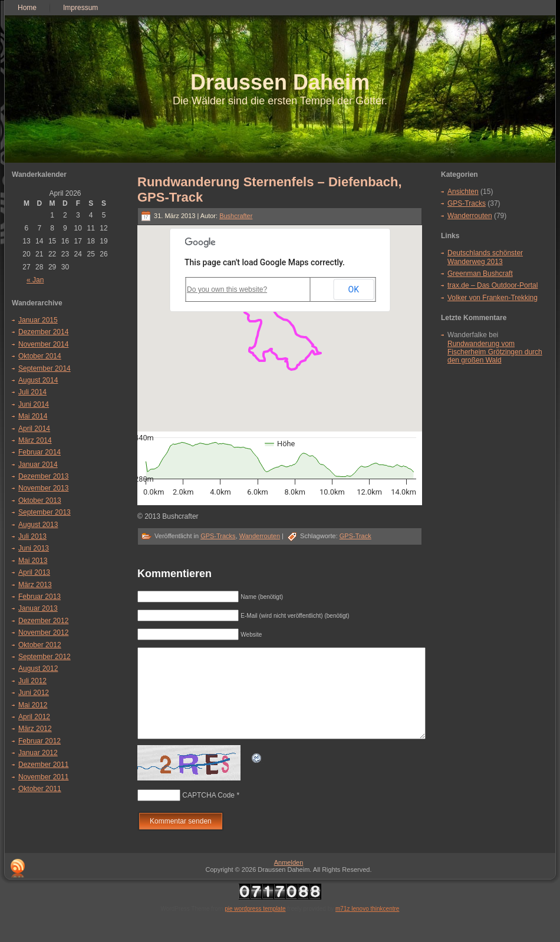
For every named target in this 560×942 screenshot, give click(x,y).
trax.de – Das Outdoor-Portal (493, 285)
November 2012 (43, 633)
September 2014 (45, 368)
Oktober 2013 (40, 500)
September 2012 (45, 657)
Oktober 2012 (40, 645)
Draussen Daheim (280, 82)
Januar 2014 (38, 465)
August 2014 (38, 380)
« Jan (35, 280)
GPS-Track (355, 536)
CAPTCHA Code (208, 813)
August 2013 (38, 525)
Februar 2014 (39, 452)
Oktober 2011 (40, 789)
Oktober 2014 (40, 356)
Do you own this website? (227, 289)
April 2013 (34, 572)
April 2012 (34, 717)
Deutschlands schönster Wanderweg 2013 (485, 257)
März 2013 (35, 585)
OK (354, 289)
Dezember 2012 (43, 621)
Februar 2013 (39, 597)
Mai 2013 (33, 561)
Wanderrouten (260, 536)
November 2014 (43, 344)
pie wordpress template (255, 926)
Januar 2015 (38, 320)
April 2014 (34, 429)
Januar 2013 (38, 608)
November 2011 (43, 777)
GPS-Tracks (218, 536)
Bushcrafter (236, 216)
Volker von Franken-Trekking (493, 298)
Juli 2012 (32, 681)
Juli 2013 (32, 536)
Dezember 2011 (43, 765)
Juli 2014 (32, 392)
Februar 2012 (39, 741)
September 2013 (45, 512)
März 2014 (35, 440)
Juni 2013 (34, 548)
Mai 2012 (33, 705)
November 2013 (43, 488)
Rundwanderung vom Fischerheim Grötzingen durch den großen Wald (495, 352)
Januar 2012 (38, 753)
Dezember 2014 (43, 332)
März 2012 (35, 729)
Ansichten (463, 192)
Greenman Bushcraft (480, 274)
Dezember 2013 (43, 476)
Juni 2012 (34, 693)
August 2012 (38, 668)
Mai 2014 (33, 416)
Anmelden (289, 880)
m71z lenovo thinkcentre (367, 926)
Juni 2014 (34, 404)
